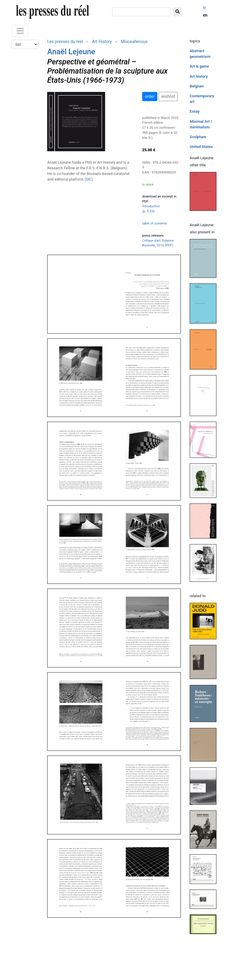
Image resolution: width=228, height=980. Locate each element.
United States (201, 147)
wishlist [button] (168, 96)
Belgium (197, 86)
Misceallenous (134, 42)
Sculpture (198, 137)
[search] (141, 12)
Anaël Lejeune (71, 52)
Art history (199, 76)
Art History (102, 42)
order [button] (150, 96)
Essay (195, 111)
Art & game (199, 66)
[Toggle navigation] (20, 31)
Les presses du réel (65, 42)
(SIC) (89, 179)
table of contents (155, 223)
